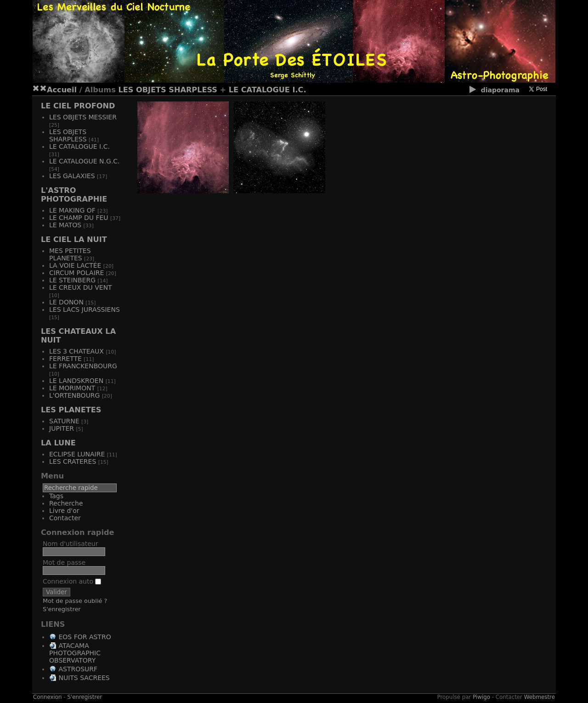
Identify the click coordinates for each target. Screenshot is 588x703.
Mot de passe (64, 562)
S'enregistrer (62, 609)
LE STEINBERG (72, 280)
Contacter (65, 518)
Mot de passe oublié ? (75, 601)
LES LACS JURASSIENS (85, 309)
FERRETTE (65, 359)
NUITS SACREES (84, 678)
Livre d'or (64, 511)
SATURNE (64, 421)
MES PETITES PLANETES (70, 254)
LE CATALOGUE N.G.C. (85, 161)
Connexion (48, 697)
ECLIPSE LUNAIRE (77, 454)
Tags (56, 496)
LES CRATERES (73, 461)
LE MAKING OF (72, 210)
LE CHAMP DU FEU (79, 218)
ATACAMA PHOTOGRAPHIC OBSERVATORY (75, 653)
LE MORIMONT (72, 388)
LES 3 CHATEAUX (76, 351)
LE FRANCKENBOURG (83, 366)
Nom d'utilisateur (71, 544)
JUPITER (62, 428)
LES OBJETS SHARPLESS (168, 90)
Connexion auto (72, 581)
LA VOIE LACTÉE (75, 265)
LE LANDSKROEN (76, 381)
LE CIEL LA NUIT (74, 239)
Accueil (62, 90)
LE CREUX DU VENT (81, 287)
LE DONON (66, 302)
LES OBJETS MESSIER (83, 117)
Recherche (66, 503)
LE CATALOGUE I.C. (268, 90)
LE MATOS (65, 225)
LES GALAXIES (72, 176)
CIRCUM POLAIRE (76, 273)
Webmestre (540, 697)
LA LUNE (58, 443)
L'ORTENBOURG (74, 395)
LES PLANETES (71, 410)
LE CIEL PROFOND (78, 106)
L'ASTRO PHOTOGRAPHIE (74, 195)
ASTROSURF (78, 669)
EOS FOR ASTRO (85, 637)
